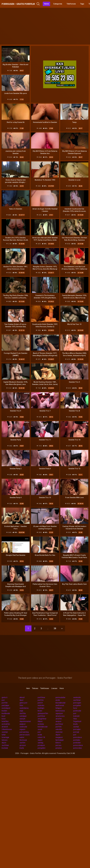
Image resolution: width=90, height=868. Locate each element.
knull (3, 710)
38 (55, 623)
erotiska (41, 718)
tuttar (4, 729)
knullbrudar (6, 708)
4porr (22, 694)
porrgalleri (77, 700)
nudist (22, 732)
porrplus (59, 742)
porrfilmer (41, 692)
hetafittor (5, 716)
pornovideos (78, 740)
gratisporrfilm (43, 708)
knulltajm (41, 702)
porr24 (40, 697)
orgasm (22, 724)
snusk (40, 724)
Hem (28, 683)
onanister (59, 726)
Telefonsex (45, 683)
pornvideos (78, 732)
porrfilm (41, 694)
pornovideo (78, 742)
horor (75, 702)
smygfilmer (42, 713)
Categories (72, 4)
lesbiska (41, 700)
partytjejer (5, 700)
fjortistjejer (60, 734)
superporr (59, 708)
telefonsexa (60, 705)
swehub (5, 726)
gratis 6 (5, 692)
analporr (23, 718)
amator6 (5, 721)
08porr (40, 716)
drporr (4, 737)
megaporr (59, 732)
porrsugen (77, 697)
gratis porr (23, 697)
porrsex (58, 740)
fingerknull (77, 716)
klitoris (58, 737)
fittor (21, 700)
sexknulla (77, 692)
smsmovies (60, 710)
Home (60, 4)
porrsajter (77, 724)
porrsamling (24, 726)
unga (21, 705)
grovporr (23, 740)
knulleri (4, 705)
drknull (22, 692)
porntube (77, 734)
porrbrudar (77, 705)
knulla (22, 742)
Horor (62, 683)
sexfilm (22, 737)
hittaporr (59, 702)
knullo (75, 718)
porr (3, 694)
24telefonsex (7, 724)
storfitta (23, 708)
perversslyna (25, 729)
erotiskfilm (6, 718)
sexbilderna (24, 702)
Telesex (35, 683)
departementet (25, 716)
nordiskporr (6, 702)
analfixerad (60, 700)
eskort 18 (41, 732)
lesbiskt (76, 710)
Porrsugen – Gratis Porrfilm (25, 4)
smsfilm (59, 713)
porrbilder (77, 737)
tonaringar (5, 732)
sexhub (76, 721)
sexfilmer (77, 694)
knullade (5, 742)
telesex (5, 734)
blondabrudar (61, 697)
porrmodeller (60, 692)
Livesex (54, 683)
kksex (40, 705)
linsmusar (23, 734)
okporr (58, 729)
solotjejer (23, 710)
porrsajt (76, 726)
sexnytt (22, 713)
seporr (40, 734)
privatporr (41, 740)
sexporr (58, 716)
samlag (40, 737)
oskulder (59, 724)
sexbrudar (23, 721)
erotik (58, 694)
